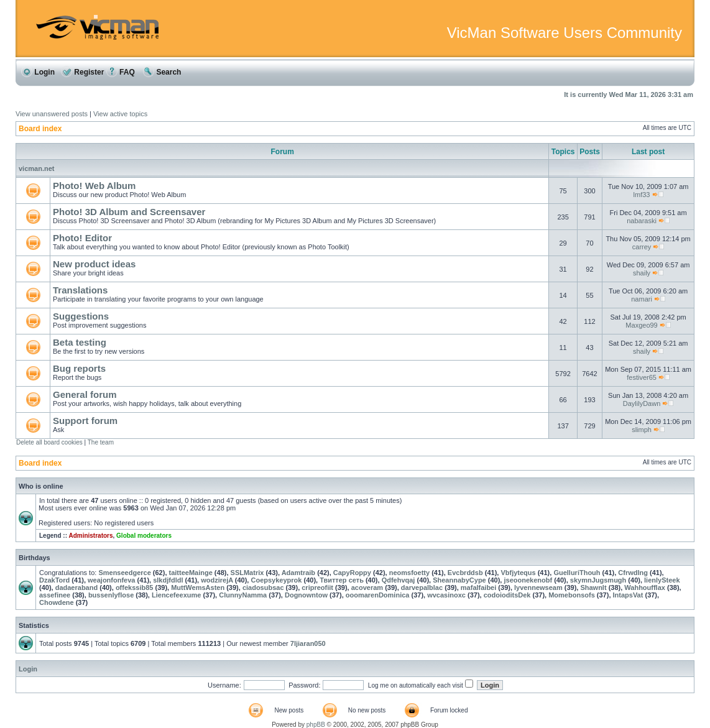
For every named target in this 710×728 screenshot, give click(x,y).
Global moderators (144, 536)
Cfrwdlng (633, 573)
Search (162, 72)
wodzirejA (217, 580)
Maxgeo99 (641, 325)
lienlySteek (662, 580)
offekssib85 (135, 587)
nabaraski (642, 221)
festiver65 (642, 377)
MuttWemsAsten (198, 587)
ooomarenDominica (378, 595)
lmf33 (642, 195)
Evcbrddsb (465, 573)
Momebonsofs (572, 595)
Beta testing (80, 342)
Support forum (85, 421)
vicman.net (36, 168)
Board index (40, 129)
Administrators (90, 536)
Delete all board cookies (49, 442)
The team (101, 442)
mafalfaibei (478, 587)
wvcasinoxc (446, 595)
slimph (642, 430)
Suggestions (81, 316)
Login (38, 72)
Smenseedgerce (124, 573)
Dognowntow (306, 595)
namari (642, 299)
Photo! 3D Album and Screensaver (129, 212)
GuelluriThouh (577, 573)
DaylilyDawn (642, 403)
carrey (642, 247)
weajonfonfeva (111, 580)
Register (82, 72)
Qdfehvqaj (399, 580)
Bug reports (79, 368)
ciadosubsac (263, 587)
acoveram (367, 587)
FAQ (121, 72)
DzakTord (54, 580)
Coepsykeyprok (276, 580)
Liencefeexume (176, 595)
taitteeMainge (191, 573)
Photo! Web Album (94, 186)
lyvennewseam (538, 587)
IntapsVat (628, 595)
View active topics (120, 114)
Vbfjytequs (518, 573)
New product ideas (94, 264)
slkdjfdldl (168, 580)
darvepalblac (422, 587)
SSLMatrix (247, 573)
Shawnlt (593, 587)
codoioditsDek (507, 595)
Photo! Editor (82, 238)
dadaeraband (76, 587)
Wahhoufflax (645, 587)
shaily (642, 273)
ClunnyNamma (243, 595)
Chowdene (57, 602)
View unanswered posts (52, 114)
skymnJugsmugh (598, 580)
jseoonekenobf (528, 580)
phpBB (316, 725)
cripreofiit (317, 587)
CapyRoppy (352, 573)
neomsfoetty (409, 573)
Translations (80, 290)
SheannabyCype (459, 580)
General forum (85, 394)
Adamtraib (298, 573)
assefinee (55, 595)
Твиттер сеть (342, 580)
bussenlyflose (111, 595)
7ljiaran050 (308, 643)
